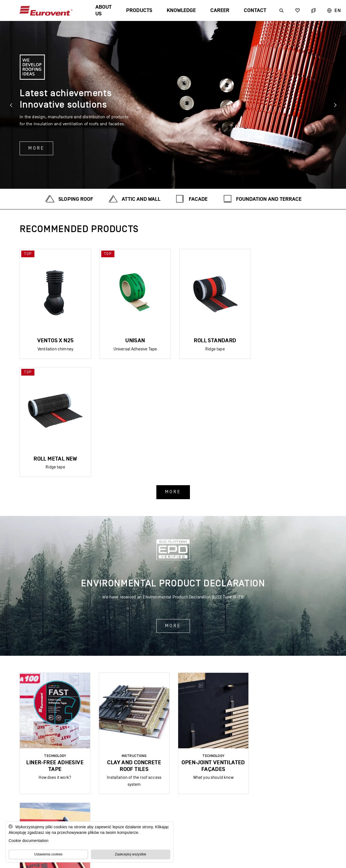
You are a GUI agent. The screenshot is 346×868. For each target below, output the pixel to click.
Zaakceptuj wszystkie (131, 854)
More (36, 148)
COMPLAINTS (231, 802)
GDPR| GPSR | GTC (158, 802)
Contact (255, 10)
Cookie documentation (29, 841)
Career (220, 10)
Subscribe (173, 768)
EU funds (197, 802)
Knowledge (181, 10)
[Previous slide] (11, 105)
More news (173, 691)
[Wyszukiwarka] (282, 10)
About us (103, 10)
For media (265, 802)
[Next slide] (335, 105)
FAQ (126, 802)
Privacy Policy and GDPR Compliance (288, 858)
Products (139, 10)
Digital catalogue (92, 802)
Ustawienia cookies (48, 854)
